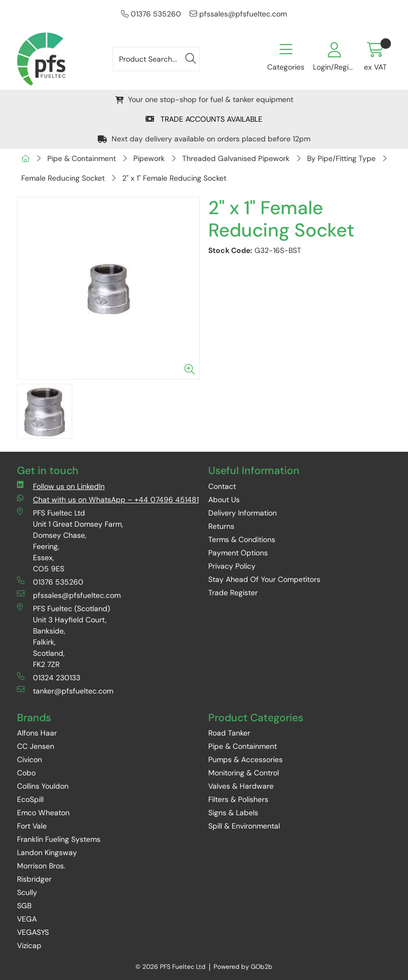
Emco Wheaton (43, 813)
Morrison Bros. (41, 866)
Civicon (29, 759)
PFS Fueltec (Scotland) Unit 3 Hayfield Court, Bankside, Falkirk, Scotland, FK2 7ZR (63, 636)
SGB (24, 906)
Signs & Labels (233, 813)
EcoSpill (30, 799)
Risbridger (34, 879)
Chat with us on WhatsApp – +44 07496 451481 (108, 499)
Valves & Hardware (241, 786)
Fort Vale (32, 826)
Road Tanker (229, 733)
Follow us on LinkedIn (61, 486)
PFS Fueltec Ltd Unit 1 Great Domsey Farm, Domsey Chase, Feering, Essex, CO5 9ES (70, 540)
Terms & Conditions (242, 539)
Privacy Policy (232, 566)
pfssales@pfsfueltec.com (238, 14)
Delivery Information (243, 513)
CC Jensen (36, 746)
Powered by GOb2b (243, 967)
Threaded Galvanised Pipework (236, 158)
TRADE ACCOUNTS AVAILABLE (204, 119)
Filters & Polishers (238, 799)
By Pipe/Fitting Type (341, 158)
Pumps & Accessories (245, 759)
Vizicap (29, 945)
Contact (222, 486)
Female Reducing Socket (63, 178)
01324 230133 (49, 677)
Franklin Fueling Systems (59, 839)
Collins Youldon (43, 786)
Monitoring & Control (244, 773)
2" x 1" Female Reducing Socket (174, 178)
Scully (27, 892)
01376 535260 (151, 14)
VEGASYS (33, 932)
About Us (224, 500)
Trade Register (233, 593)
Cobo (26, 773)
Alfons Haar (37, 733)
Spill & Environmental (244, 826)
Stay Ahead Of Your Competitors (264, 579)
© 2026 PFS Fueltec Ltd (171, 967)
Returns (221, 526)
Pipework (149, 158)
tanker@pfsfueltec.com (65, 691)
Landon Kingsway (47, 852)
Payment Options (238, 553)
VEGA (27, 919)
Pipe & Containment (82, 158)
